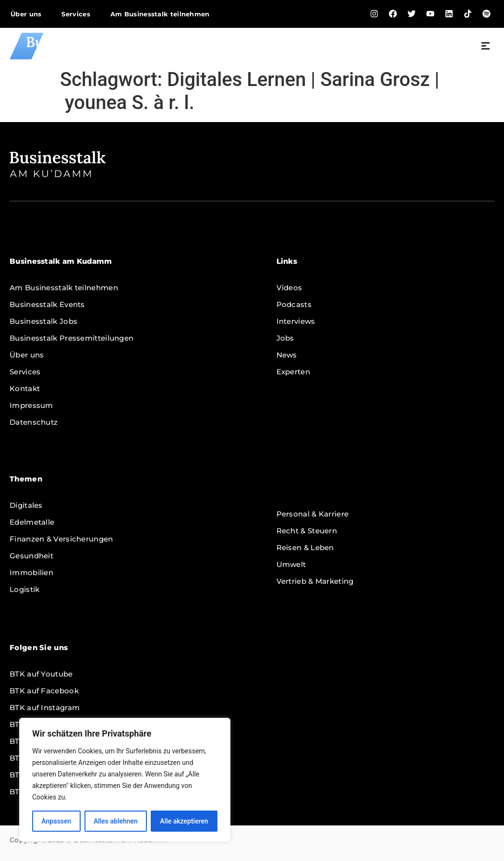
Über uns (26, 14)
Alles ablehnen (116, 821)
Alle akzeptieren (184, 821)
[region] (125, 780)
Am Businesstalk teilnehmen (160, 14)
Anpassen (56, 821)
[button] (486, 47)
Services (76, 14)
